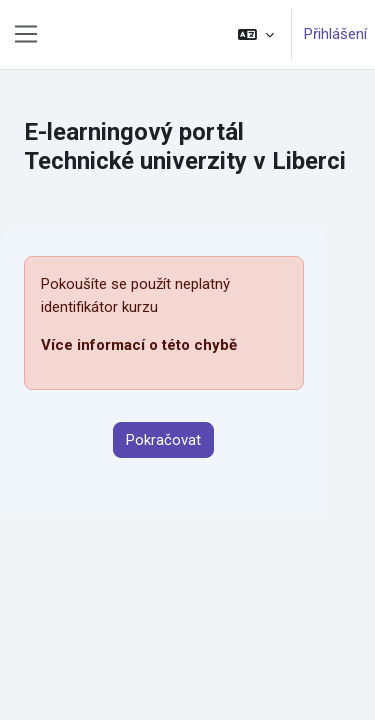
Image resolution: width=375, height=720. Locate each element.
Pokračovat (163, 440)
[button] (256, 34)
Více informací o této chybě (139, 345)
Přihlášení (335, 34)
